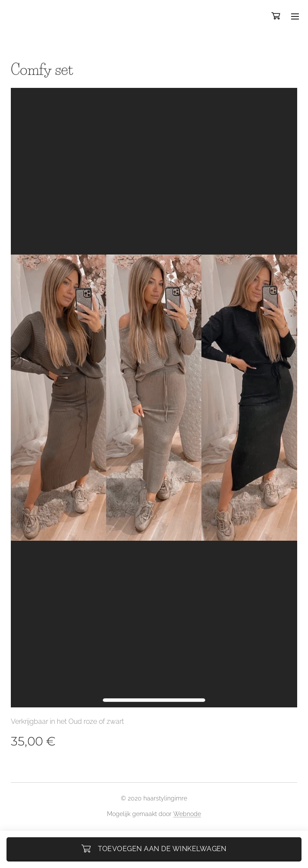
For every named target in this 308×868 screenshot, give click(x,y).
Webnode (187, 814)
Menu (295, 16)
